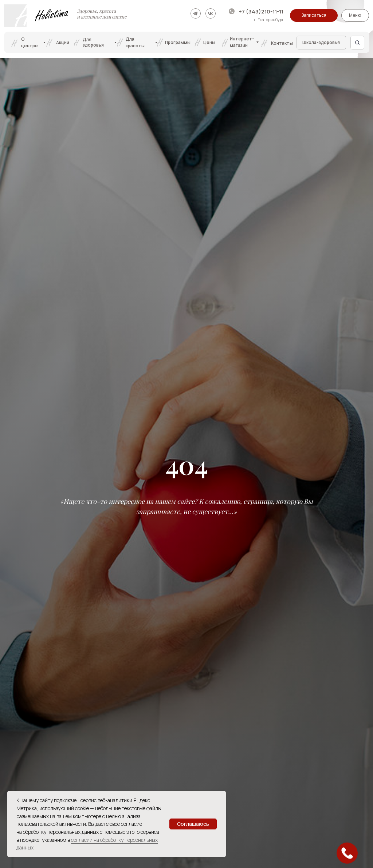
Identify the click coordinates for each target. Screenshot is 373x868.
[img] (196, 13)
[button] (314, 15)
